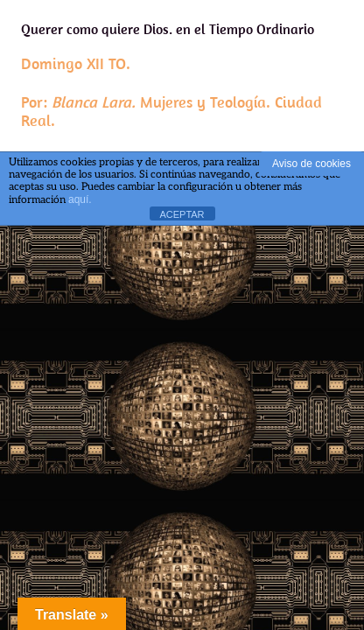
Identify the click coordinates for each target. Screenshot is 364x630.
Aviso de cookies (311, 164)
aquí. (80, 199)
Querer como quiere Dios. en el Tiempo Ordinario (182, 75)
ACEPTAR (182, 214)
